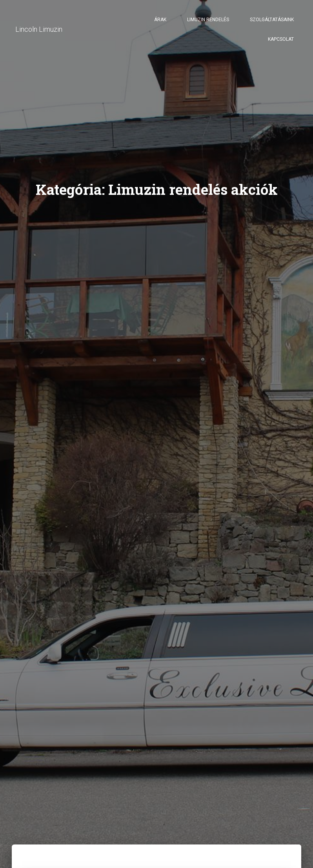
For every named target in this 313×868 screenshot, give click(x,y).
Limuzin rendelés (208, 20)
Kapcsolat (281, 39)
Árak (160, 20)
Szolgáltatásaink (272, 20)
